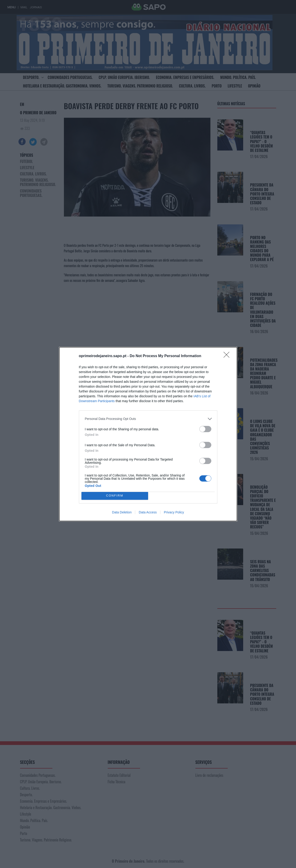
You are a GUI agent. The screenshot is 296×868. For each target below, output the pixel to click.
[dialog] (148, 434)
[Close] (228, 356)
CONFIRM (115, 496)
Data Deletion (122, 512)
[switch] (205, 429)
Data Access (148, 512)
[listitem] (148, 419)
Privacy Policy (174, 512)
